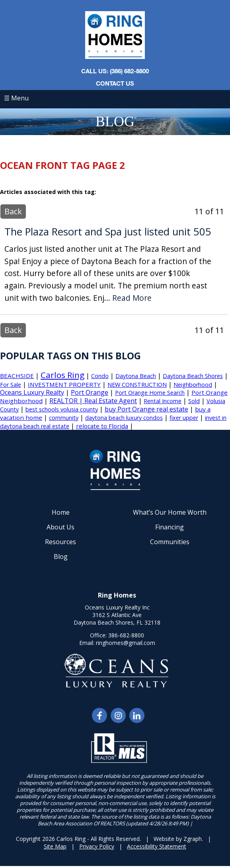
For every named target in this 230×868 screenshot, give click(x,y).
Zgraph (193, 839)
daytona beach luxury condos (124, 418)
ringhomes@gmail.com (126, 643)
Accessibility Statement (157, 846)
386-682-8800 (126, 635)
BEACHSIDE (17, 376)
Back (13, 211)
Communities (170, 542)
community (64, 418)
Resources (60, 542)
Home (61, 512)
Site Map (55, 846)
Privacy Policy (97, 846)
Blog (61, 556)
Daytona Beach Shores (193, 376)
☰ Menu (16, 98)
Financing (170, 527)
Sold (194, 401)
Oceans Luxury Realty (32, 392)
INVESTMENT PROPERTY (64, 384)
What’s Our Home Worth (170, 512)
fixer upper (184, 418)
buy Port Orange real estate (146, 409)
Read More (132, 298)
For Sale (11, 385)
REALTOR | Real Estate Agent (93, 401)
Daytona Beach (136, 376)
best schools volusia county (62, 409)
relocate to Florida (102, 426)
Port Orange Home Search (150, 393)
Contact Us (115, 83)
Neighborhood (193, 385)
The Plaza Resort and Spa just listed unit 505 (108, 232)
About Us (60, 527)
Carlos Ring (62, 375)
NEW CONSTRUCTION (137, 385)
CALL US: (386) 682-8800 (115, 71)
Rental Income (163, 401)
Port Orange (90, 392)
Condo (100, 376)
